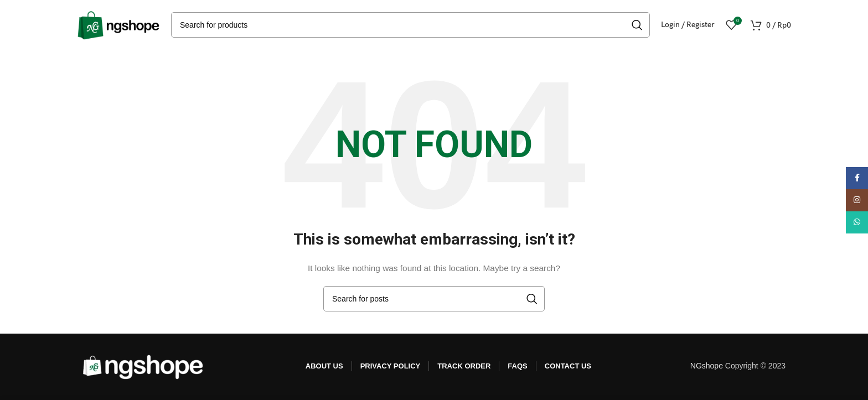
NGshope (707, 366)
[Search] (410, 25)
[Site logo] (118, 24)
